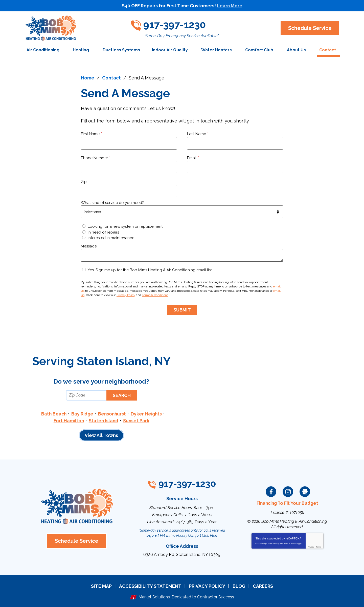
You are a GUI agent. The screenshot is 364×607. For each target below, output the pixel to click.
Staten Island (104, 420)
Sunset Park (137, 420)
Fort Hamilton (68, 420)
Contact (111, 78)
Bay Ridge (82, 414)
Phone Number (96, 158)
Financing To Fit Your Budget (287, 503)
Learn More (230, 6)
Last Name (198, 134)
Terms (318, 546)
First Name (91, 134)
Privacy (311, 546)
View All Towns (101, 435)
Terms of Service (290, 543)
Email (193, 158)
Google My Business (305, 491)
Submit (182, 310)
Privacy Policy (126, 295)
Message (89, 246)
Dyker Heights (147, 414)
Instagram (288, 491)
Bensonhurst (112, 414)
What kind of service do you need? (112, 203)
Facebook (271, 491)
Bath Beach (53, 414)
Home (88, 78)
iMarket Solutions (154, 596)
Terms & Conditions (155, 295)
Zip (84, 182)
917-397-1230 (179, 24)
